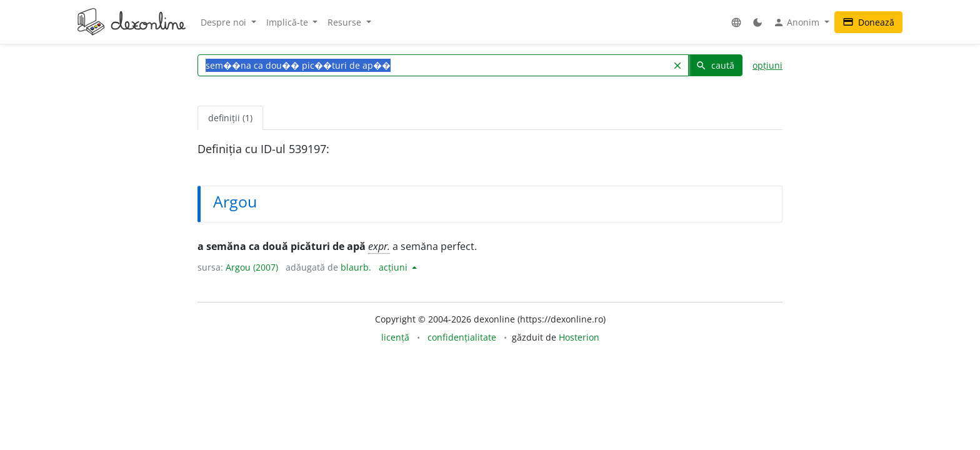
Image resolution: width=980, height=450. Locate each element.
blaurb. (356, 267)
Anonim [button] (797, 22)
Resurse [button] (346, 22)
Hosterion (579, 337)
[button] (736, 22)
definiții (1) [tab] (230, 118)
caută (715, 65)
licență (395, 337)
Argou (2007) (252, 267)
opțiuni (767, 65)
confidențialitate (462, 337)
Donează (868, 22)
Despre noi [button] (225, 22)
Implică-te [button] (288, 22)
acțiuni (394, 267)
